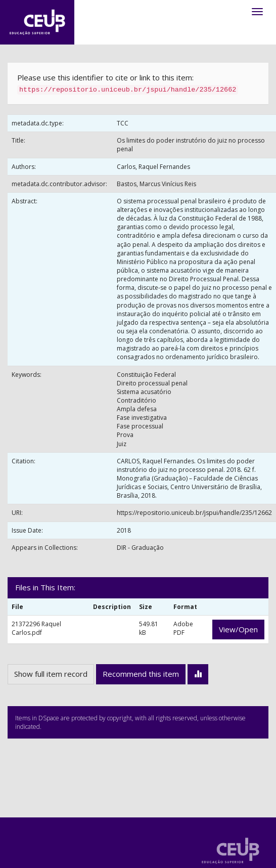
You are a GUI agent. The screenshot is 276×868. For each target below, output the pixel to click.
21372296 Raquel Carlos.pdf (36, 628)
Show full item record (51, 674)
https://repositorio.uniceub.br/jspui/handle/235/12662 (194, 513)
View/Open (238, 629)
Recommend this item (141, 674)
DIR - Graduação (140, 548)
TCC (123, 123)
